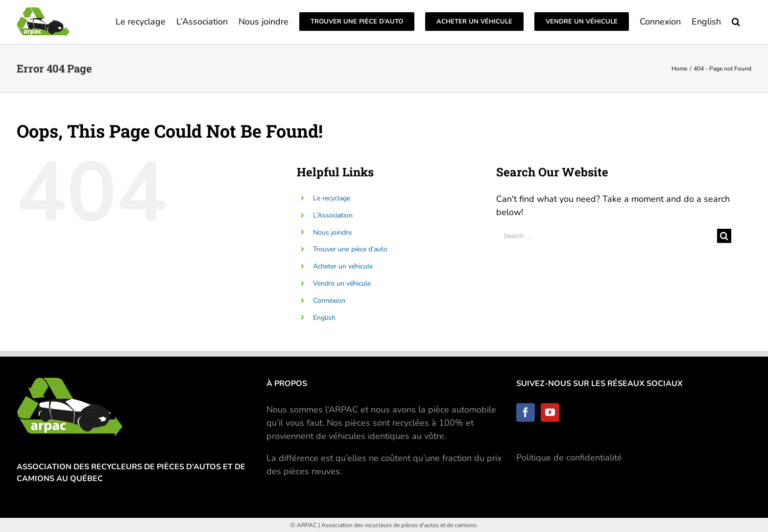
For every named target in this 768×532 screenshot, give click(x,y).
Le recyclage (332, 198)
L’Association (333, 215)
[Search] (736, 21)
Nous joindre (332, 232)
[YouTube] (550, 412)
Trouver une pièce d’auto (350, 249)
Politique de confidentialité (569, 458)
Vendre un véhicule (342, 283)
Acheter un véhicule (343, 266)
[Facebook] (526, 412)
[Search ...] (607, 236)
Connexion (329, 301)
